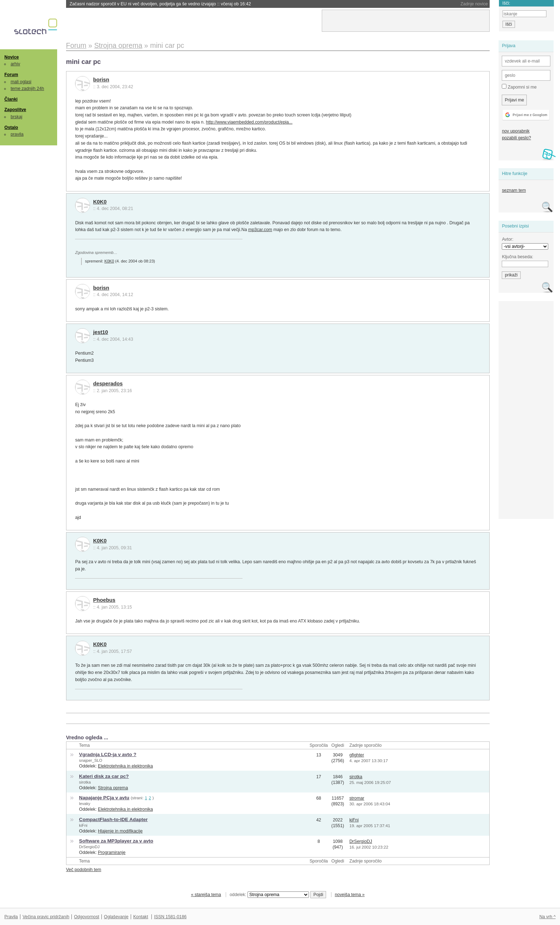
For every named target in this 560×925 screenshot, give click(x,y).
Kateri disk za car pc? (104, 776)
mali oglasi (21, 82)
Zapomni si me (519, 87)
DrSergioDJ (89, 847)
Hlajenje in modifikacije (120, 831)
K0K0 (100, 202)
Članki (11, 99)
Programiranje (112, 852)
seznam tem (514, 190)
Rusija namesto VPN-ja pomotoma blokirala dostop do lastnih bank (152, 4)
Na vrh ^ (547, 917)
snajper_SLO (91, 760)
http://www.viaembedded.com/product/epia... (249, 122)
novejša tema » (350, 895)
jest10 (101, 332)
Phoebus (104, 600)
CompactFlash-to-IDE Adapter (113, 819)
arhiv (16, 64)
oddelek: (269, 895)
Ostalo (11, 127)
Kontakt (141, 917)
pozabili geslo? (516, 138)
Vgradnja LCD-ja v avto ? (107, 754)
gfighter (357, 755)
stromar (357, 798)
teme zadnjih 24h (27, 89)
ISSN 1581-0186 (170, 917)
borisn (101, 80)
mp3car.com (260, 230)
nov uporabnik (516, 131)
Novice (11, 57)
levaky (85, 804)
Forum (11, 75)
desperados (108, 384)
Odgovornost (87, 917)
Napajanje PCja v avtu (104, 798)
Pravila (11, 917)
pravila (17, 134)
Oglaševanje (116, 917)
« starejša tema (206, 895)
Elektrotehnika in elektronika (125, 766)
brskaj (17, 117)
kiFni (83, 825)
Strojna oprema (113, 788)
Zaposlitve (15, 110)
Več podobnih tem (84, 870)
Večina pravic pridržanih (46, 917)
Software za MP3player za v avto (116, 841)
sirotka (85, 782)
